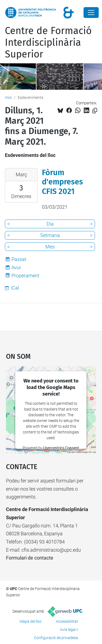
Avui (16, 267)
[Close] (91, 13)
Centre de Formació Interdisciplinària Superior (48, 42)
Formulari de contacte (30, 558)
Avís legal (68, 630)
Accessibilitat (67, 621)
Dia (50, 224)
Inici (8, 98)
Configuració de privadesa (56, 638)
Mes (50, 247)
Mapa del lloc (31, 621)
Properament (25, 276)
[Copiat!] (95, 111)
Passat (19, 259)
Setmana (50, 235)
